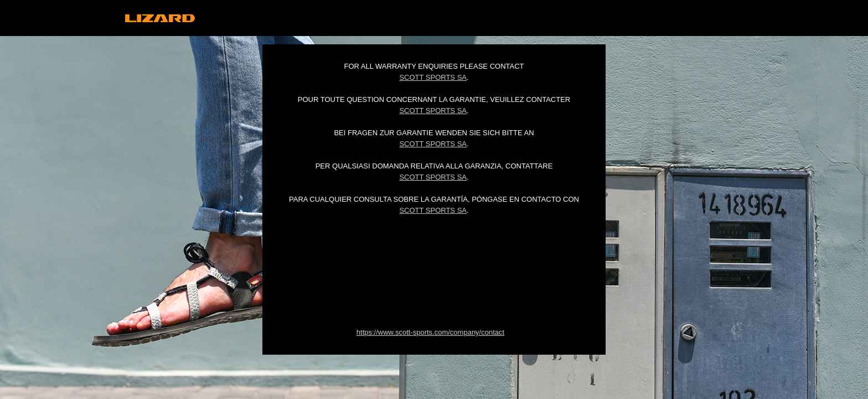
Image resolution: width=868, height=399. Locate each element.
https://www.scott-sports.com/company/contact (430, 332)
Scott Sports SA (433, 77)
